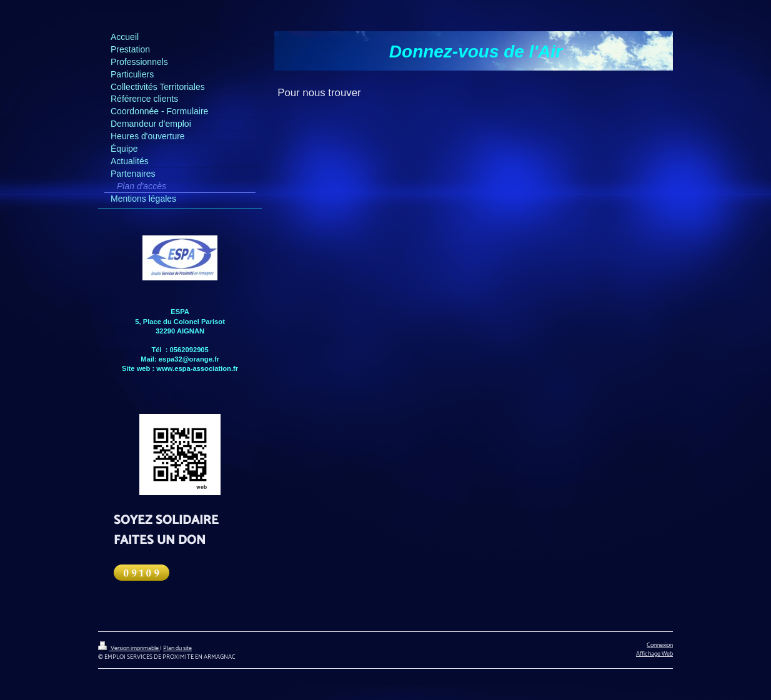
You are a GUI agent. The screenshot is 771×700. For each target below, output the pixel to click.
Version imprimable (129, 648)
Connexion (660, 645)
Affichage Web (654, 654)
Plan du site (177, 648)
